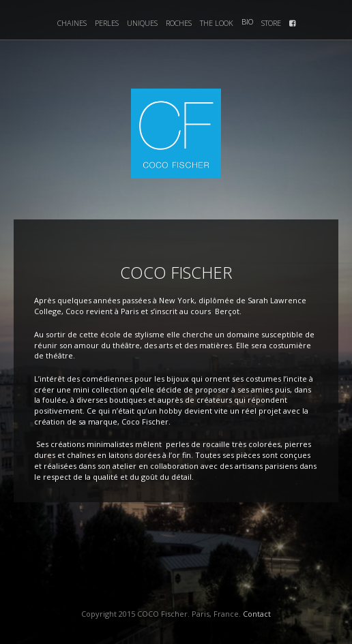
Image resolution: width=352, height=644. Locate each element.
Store (271, 23)
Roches (179, 23)
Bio (247, 21)
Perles (107, 23)
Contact (257, 614)
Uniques (142, 23)
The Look (217, 23)
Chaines (72, 23)
